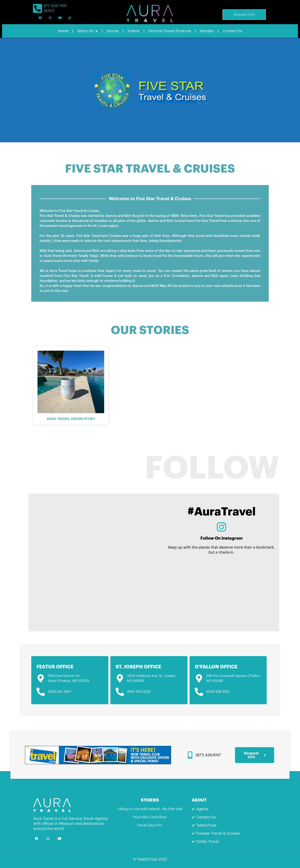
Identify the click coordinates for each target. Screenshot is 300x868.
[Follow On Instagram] (221, 527)
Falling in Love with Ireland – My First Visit (150, 809)
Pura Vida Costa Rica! (150, 817)
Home (63, 31)
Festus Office (55, 667)
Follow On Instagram (222, 538)
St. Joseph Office (138, 667)
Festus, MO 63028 (74, 681)
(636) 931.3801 (60, 692)
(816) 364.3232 (139, 692)
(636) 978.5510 (218, 692)
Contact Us (232, 31)
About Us (87, 31)
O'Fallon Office (216, 667)
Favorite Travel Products (170, 31)
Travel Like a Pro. (150, 825)
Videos (134, 31)
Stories (113, 31)
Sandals (207, 31)
